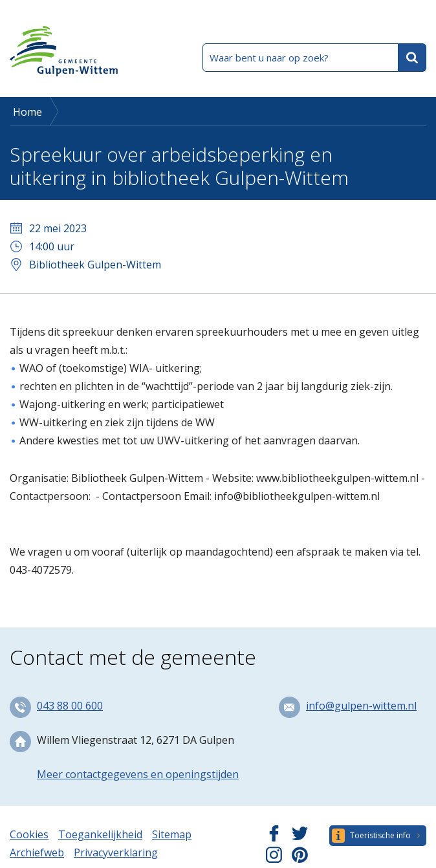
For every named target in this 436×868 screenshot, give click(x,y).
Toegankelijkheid (100, 834)
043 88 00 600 (70, 706)
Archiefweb (37, 852)
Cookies (29, 834)
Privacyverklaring (116, 852)
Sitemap (172, 834)
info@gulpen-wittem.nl (361, 706)
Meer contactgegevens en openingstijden (138, 774)
